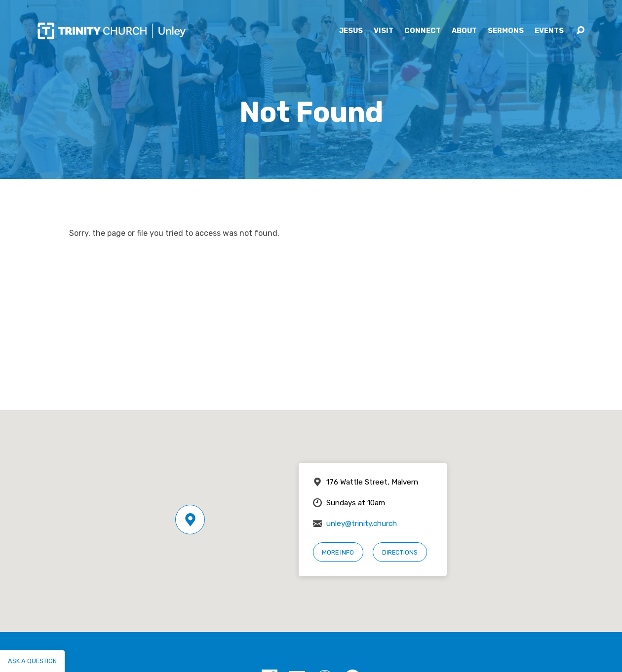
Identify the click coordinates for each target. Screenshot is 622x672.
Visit (384, 31)
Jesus (351, 31)
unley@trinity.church (362, 523)
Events (549, 31)
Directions (400, 552)
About (464, 31)
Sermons (506, 31)
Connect (423, 31)
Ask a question (32, 661)
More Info (338, 552)
